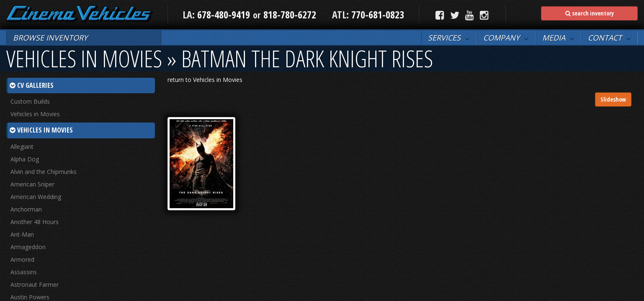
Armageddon (28, 247)
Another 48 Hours (35, 222)
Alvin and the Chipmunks (44, 172)
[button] (449, 38)
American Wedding (36, 197)
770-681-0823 (376, 14)
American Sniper (32, 184)
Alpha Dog (25, 159)
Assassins (24, 272)
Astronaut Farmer (35, 284)
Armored (22, 259)
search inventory (590, 13)
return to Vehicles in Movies (205, 80)
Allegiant (22, 147)
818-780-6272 (290, 14)
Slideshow (613, 99)
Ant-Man (22, 234)
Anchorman (26, 209)
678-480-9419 (224, 14)
